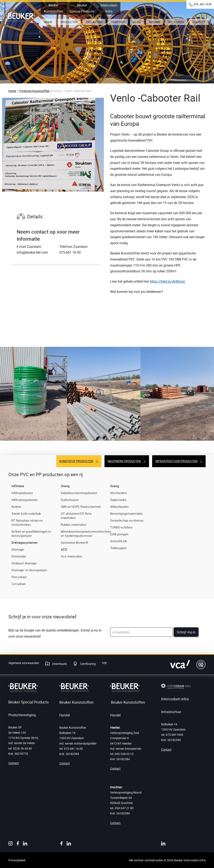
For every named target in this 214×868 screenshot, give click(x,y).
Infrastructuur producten (176, 461)
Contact (14, 763)
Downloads (59, 664)
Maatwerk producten (124, 461)
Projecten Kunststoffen (34, 91)
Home (12, 91)
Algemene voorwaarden (24, 663)
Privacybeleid (17, 860)
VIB (104, 663)
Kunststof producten (76, 461)
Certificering (88, 664)
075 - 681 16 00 (203, 4)
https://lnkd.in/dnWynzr (167, 281)
